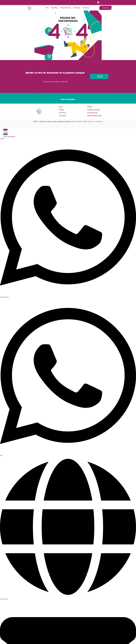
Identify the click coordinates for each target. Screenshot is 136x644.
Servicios (86, 8)
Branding (55, 8)
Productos (77, 8)
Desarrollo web (65, 8)
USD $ (70, 131)
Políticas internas (76, 121)
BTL (47, 8)
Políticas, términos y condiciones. (93, 121)
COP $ (70, 135)
